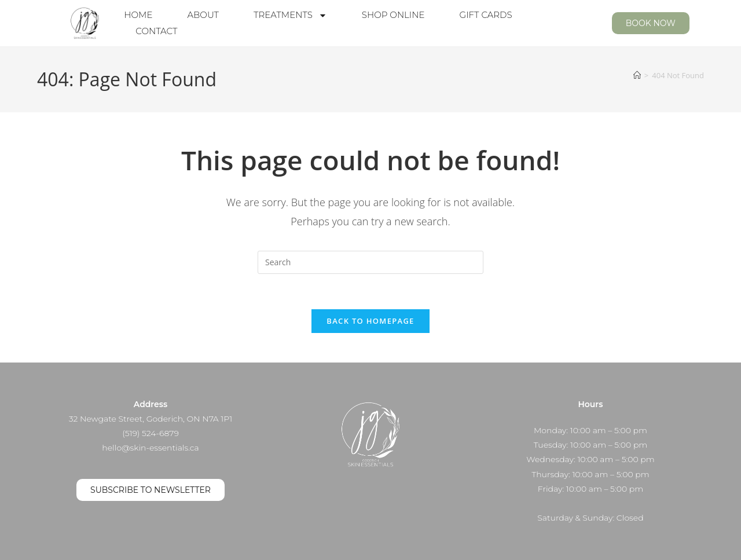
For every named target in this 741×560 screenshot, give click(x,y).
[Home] (637, 75)
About (203, 15)
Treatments (290, 15)
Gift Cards (486, 15)
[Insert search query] (370, 262)
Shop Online (393, 15)
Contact (156, 31)
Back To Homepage (370, 321)
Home (138, 15)
